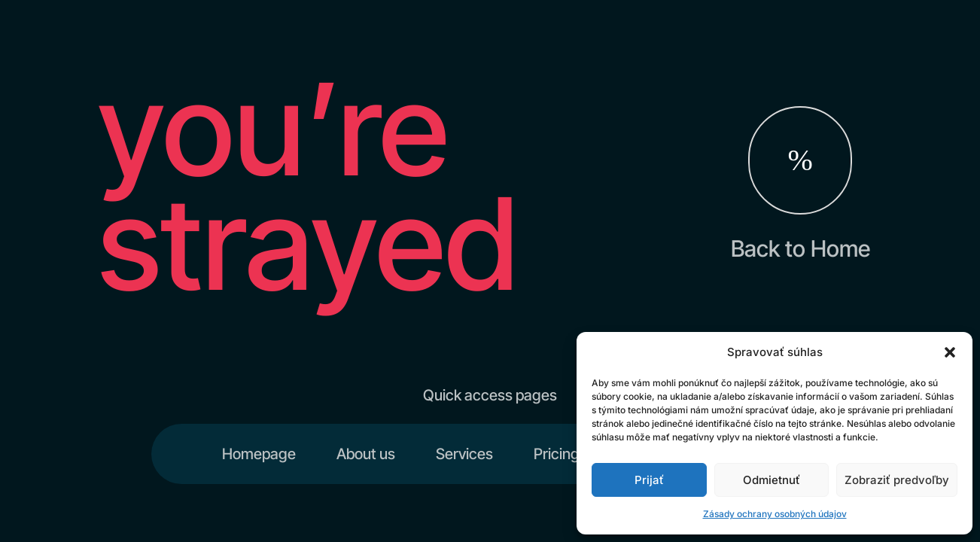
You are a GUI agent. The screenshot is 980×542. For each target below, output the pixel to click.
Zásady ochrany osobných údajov (775, 514)
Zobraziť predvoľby (897, 480)
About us (366, 454)
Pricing (557, 454)
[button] (950, 352)
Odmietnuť (772, 480)
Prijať (649, 480)
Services (464, 454)
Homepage (259, 454)
